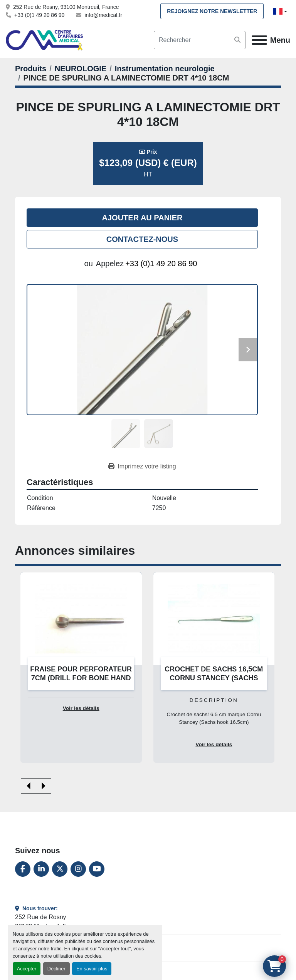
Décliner (56, 969)
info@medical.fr (103, 15)
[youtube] (97, 869)
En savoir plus (92, 969)
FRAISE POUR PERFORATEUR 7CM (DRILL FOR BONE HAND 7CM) (81, 678)
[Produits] (31, 69)
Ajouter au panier (142, 218)
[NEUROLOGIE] (81, 69)
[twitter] (60, 869)
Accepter (27, 969)
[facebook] (23, 869)
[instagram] (78, 869)
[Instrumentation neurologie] (165, 69)
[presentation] (29, 786)
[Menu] (259, 40)
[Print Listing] (142, 467)
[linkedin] (41, 869)
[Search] (200, 40)
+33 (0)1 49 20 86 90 (39, 15)
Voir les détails (81, 708)
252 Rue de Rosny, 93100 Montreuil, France (66, 7)
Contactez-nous (142, 239)
